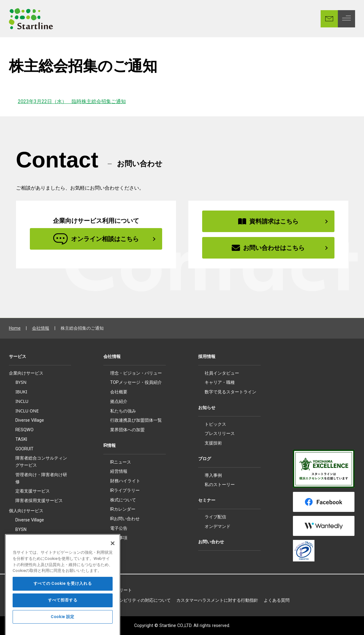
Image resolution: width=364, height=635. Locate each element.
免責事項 (119, 538)
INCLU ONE (27, 411)
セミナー (207, 500)
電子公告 (119, 528)
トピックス (215, 424)
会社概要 (119, 392)
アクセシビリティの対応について (138, 600)
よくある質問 (277, 600)
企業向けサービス (26, 373)
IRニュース (121, 462)
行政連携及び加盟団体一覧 (136, 420)
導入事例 (213, 475)
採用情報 (207, 356)
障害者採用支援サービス (39, 500)
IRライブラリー (125, 490)
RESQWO (24, 430)
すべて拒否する (63, 611)
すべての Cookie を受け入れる (63, 594)
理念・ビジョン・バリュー (136, 373)
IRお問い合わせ (125, 519)
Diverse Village (30, 420)
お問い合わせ (211, 542)
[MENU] (346, 19)
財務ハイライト (125, 481)
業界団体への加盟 (127, 430)
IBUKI (21, 392)
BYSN (21, 382)
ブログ (205, 459)
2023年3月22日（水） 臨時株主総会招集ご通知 (72, 101)
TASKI (21, 439)
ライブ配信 (215, 517)
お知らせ (207, 408)
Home (15, 328)
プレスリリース (220, 433)
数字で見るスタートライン (230, 392)
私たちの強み (123, 411)
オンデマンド (218, 526)
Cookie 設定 (63, 627)
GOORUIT (24, 449)
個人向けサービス (26, 511)
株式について (123, 500)
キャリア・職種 (220, 382)
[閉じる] (113, 554)
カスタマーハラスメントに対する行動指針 (217, 600)
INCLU (22, 401)
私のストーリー (220, 484)
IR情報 (110, 445)
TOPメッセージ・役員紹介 (136, 382)
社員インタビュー (222, 373)
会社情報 (41, 328)
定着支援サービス (33, 491)
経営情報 (119, 471)
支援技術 (213, 443)
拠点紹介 (119, 401)
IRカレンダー (123, 509)
